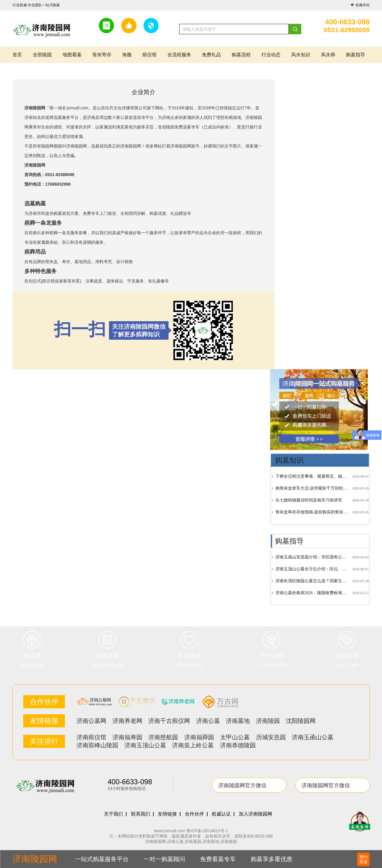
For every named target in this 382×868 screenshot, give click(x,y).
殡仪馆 (149, 55)
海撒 (127, 55)
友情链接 (167, 814)
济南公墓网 (91, 721)
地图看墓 (72, 55)
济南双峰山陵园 (97, 745)
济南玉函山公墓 (313, 737)
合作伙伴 (194, 814)
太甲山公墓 (235, 737)
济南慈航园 (163, 737)
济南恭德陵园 (238, 745)
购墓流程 (241, 55)
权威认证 (221, 814)
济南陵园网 (131, 146)
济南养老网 (127, 721)
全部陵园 (42, 55)
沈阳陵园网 (301, 721)
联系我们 (141, 814)
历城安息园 (271, 737)
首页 (17, 55)
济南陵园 (268, 721)
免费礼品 (211, 55)
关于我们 (113, 814)
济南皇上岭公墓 (193, 745)
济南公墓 (208, 721)
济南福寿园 (127, 737)
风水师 (328, 55)
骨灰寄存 (102, 55)
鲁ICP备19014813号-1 (207, 831)
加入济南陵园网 (255, 814)
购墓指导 (356, 55)
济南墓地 (238, 721)
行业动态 (271, 55)
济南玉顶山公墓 (145, 745)
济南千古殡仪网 (169, 721)
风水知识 (301, 55)
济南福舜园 (199, 737)
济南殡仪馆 (91, 737)
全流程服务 (179, 55)
